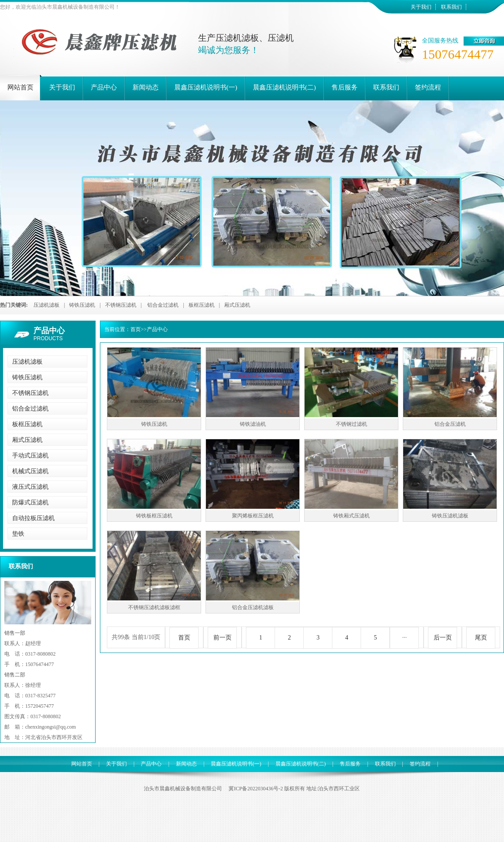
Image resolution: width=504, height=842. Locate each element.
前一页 (222, 638)
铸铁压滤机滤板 (450, 516)
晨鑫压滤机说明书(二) (301, 764)
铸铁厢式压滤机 (351, 516)
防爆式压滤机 (30, 502)
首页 (136, 329)
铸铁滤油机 (253, 424)
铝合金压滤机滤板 (253, 607)
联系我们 (451, 7)
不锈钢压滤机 (121, 305)
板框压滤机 (202, 305)
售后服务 (350, 764)
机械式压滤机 (30, 471)
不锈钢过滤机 (351, 424)
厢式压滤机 (237, 305)
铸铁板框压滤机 (154, 516)
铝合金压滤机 (450, 424)
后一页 (443, 638)
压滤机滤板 (46, 305)
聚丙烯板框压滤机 (253, 516)
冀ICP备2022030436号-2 (256, 789)
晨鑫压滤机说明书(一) (236, 764)
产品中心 (49, 331)
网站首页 (82, 764)
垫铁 (18, 534)
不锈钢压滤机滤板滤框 (154, 607)
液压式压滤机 (30, 487)
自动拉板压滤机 (33, 518)
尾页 (481, 638)
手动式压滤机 (30, 456)
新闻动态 (186, 764)
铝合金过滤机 (163, 305)
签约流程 (420, 764)
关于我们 (421, 7)
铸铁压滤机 (82, 305)
